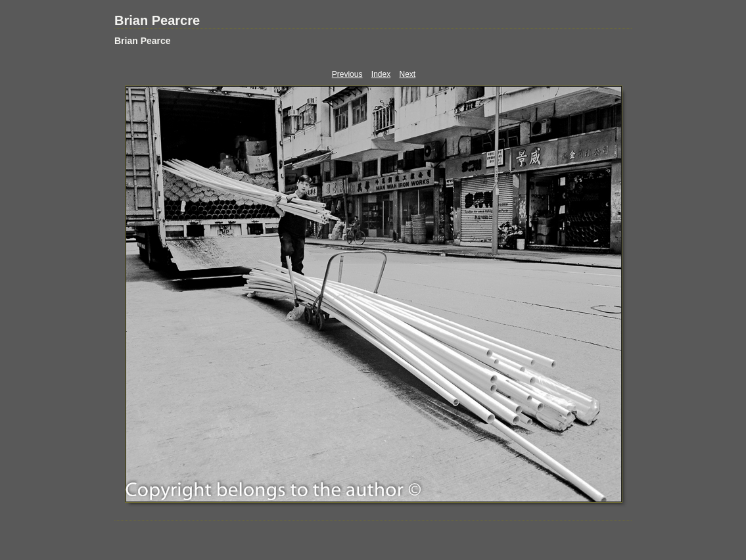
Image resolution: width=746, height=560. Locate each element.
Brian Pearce (143, 41)
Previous (347, 74)
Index (381, 74)
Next (408, 74)
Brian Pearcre (157, 20)
